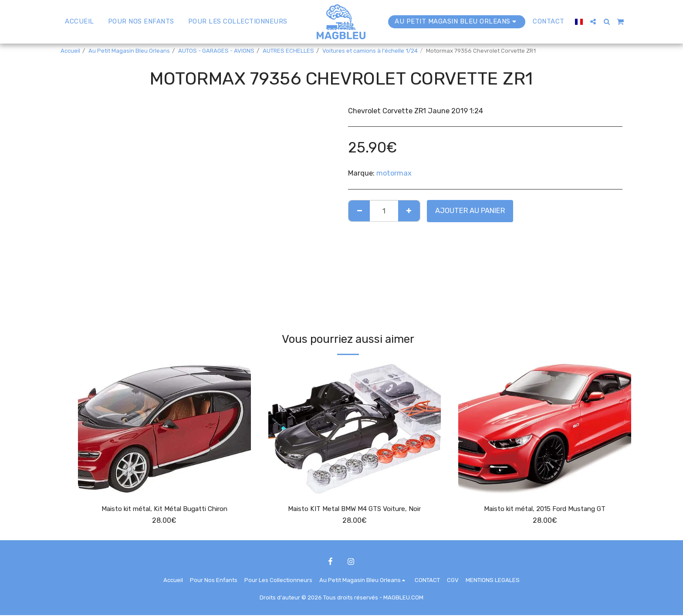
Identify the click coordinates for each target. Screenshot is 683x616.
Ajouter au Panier (470, 211)
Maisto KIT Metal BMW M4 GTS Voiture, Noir (354, 509)
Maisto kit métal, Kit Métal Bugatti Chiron (164, 509)
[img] (164, 428)
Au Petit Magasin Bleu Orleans (129, 51)
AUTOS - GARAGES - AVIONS (216, 51)
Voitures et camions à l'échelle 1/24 (370, 51)
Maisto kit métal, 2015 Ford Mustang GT (545, 509)
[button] (589, 22)
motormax (394, 173)
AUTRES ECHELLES (288, 51)
